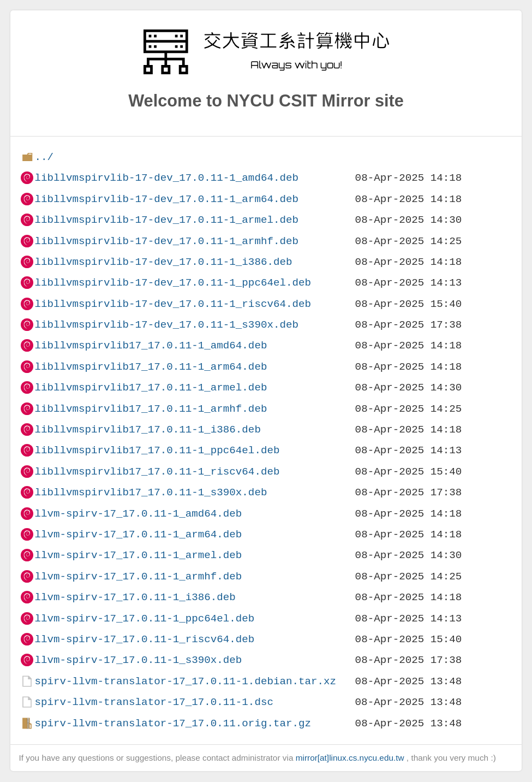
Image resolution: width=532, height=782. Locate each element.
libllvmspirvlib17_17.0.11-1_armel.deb (151, 387)
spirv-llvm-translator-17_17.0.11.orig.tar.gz (173, 723)
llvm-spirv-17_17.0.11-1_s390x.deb (138, 660)
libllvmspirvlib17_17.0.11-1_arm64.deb (151, 367)
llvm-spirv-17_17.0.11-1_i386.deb (135, 597)
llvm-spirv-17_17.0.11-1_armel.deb (138, 555)
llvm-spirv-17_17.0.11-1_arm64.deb (138, 534)
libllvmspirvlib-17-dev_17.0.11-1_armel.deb (166, 220)
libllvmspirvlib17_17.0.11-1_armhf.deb (151, 409)
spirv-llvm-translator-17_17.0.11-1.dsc (154, 702)
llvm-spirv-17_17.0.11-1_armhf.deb (138, 576)
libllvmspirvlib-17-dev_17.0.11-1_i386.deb (163, 262)
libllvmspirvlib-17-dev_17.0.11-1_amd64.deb (166, 178)
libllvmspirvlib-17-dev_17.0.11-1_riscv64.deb (173, 304)
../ (44, 157)
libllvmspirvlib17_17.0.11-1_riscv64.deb (157, 472)
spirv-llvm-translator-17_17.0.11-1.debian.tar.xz (185, 681)
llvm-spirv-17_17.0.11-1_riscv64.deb (144, 639)
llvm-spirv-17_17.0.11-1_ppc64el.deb (144, 618)
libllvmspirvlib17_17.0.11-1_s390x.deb (151, 492)
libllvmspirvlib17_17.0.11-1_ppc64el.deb (157, 450)
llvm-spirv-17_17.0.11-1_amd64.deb (138, 514)
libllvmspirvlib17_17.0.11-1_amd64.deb (151, 345)
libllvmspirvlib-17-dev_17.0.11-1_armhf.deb (166, 241)
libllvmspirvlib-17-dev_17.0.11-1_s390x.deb (166, 325)
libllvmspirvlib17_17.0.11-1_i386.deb (147, 429)
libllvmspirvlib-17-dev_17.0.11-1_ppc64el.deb (173, 283)
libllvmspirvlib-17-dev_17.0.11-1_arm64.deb (166, 199)
